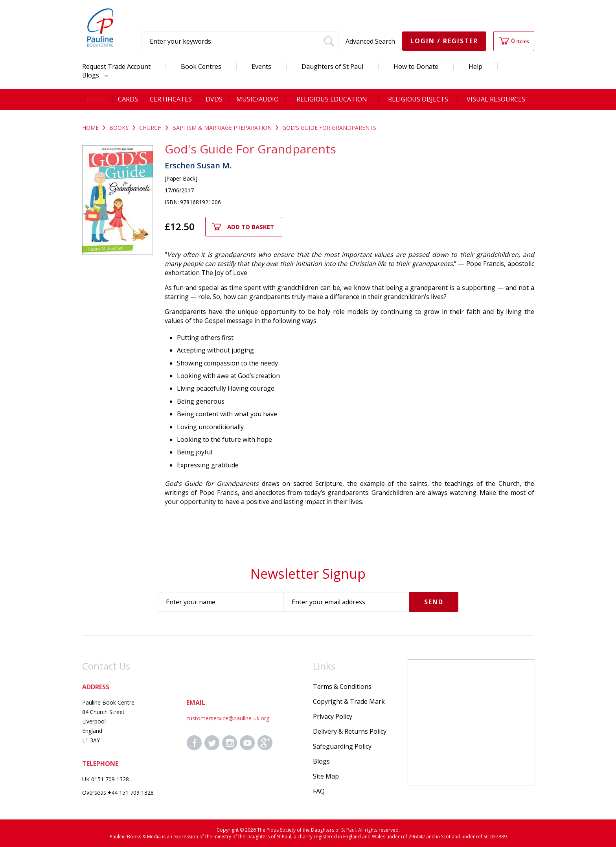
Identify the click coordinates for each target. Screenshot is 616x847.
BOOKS (119, 128)
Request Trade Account (116, 66)
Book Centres (201, 66)
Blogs (93, 75)
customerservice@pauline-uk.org (228, 718)
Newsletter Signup (308, 574)
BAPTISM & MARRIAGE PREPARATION (222, 128)
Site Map (326, 776)
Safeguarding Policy (342, 746)
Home (90, 128)
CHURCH (150, 128)
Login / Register (444, 41)
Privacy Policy (333, 716)
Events (261, 66)
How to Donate (416, 66)
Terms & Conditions (342, 686)
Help (475, 66)
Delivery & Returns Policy (350, 731)
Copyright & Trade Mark (349, 701)
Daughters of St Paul (332, 66)
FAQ (319, 791)
